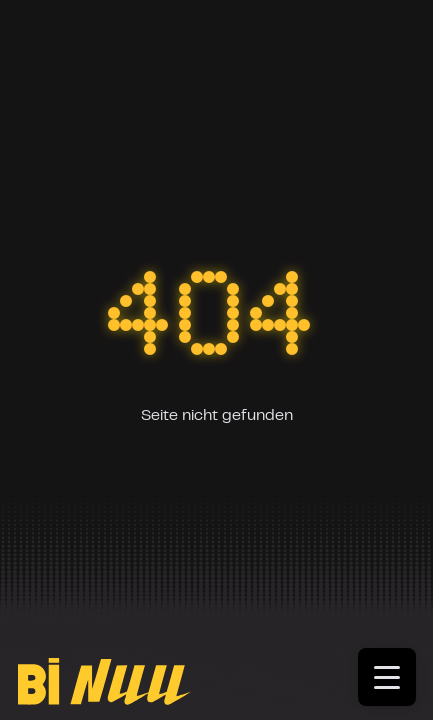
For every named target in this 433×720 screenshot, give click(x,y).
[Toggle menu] (395, 684)
